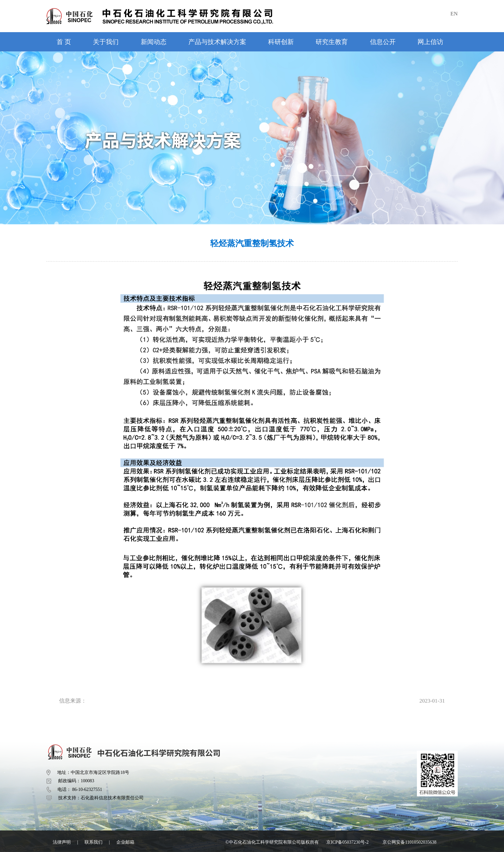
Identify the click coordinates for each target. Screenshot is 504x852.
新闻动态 (154, 42)
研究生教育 (332, 42)
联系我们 (94, 842)
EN (454, 14)
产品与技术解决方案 (217, 42)
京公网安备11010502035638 (409, 842)
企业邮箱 (125, 842)
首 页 (64, 42)
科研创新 (281, 42)
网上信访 (430, 42)
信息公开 (383, 42)
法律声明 (62, 842)
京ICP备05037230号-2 (347, 842)
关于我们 (106, 42)
